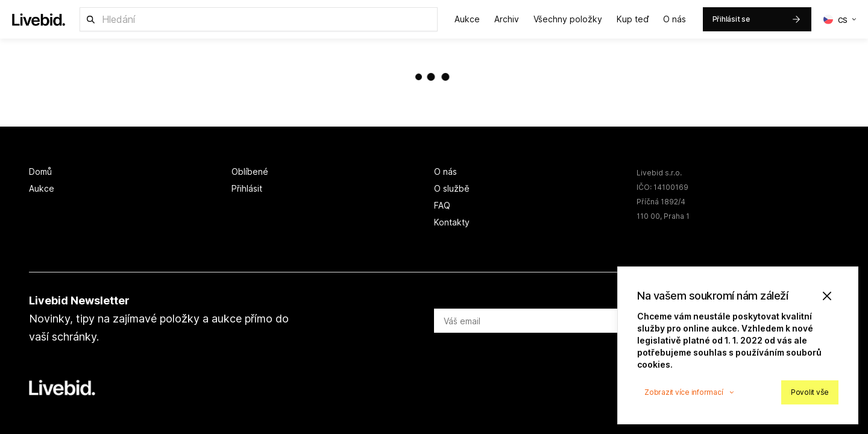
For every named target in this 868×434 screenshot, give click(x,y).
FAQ (442, 205)
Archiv (507, 19)
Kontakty (452, 222)
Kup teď (633, 19)
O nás (675, 19)
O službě (452, 188)
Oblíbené (250, 171)
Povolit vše (810, 392)
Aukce (467, 19)
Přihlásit (247, 188)
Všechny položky (568, 19)
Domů (40, 171)
